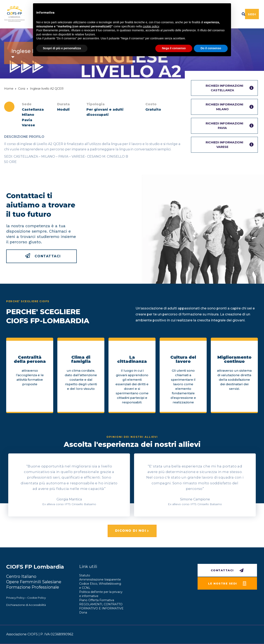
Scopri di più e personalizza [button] (62, 48)
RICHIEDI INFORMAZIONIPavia (230, 126)
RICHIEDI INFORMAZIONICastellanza (230, 88)
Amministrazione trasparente (100, 580)
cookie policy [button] (151, 26)
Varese (28, 125)
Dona (83, 612)
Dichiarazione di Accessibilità (26, 605)
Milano (28, 115)
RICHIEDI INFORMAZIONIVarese (230, 145)
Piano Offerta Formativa (97, 600)
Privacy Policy (15, 598)
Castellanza (33, 109)
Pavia (27, 120)
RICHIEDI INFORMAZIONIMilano (230, 107)
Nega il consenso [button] (174, 48)
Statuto (85, 575)
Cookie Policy (37, 598)
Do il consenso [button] (211, 48)
